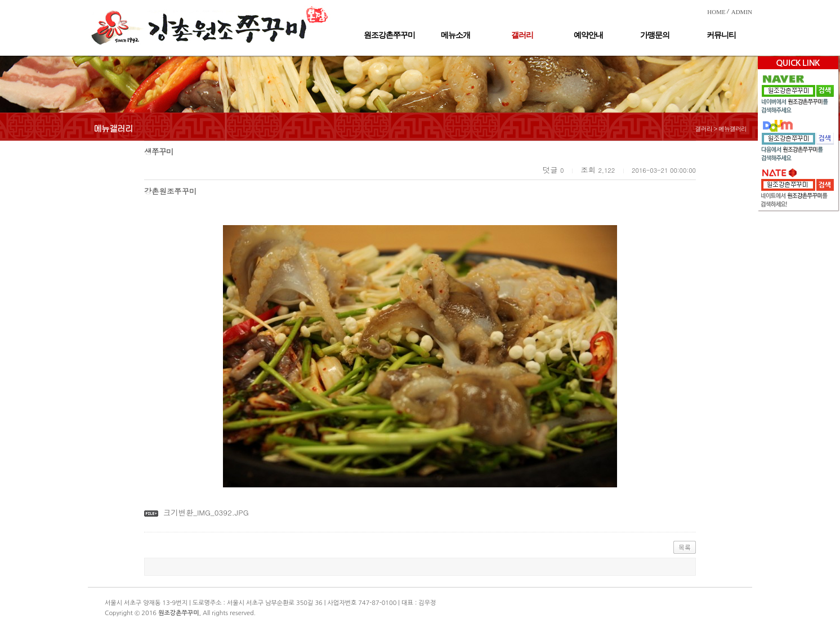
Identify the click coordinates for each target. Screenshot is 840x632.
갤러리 (522, 35)
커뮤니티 (721, 35)
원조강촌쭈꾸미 (389, 35)
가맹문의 (655, 35)
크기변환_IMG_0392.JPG (206, 512)
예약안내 (588, 35)
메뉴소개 (455, 35)
